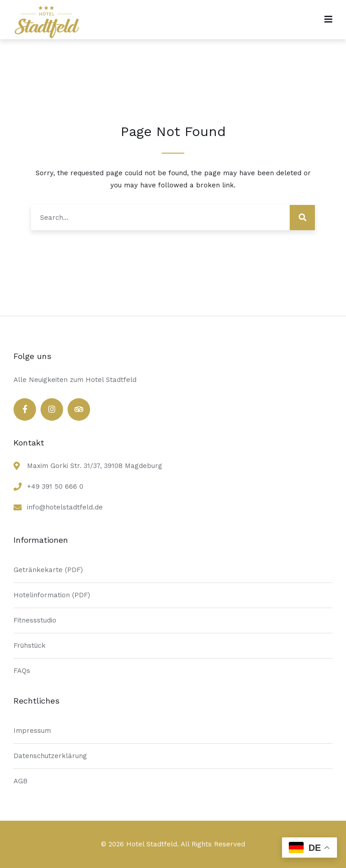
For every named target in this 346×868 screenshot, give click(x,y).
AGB (20, 781)
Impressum (32, 731)
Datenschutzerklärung (50, 756)
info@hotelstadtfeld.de (65, 507)
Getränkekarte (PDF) (48, 570)
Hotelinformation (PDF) (52, 595)
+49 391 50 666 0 (55, 486)
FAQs (22, 671)
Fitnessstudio (35, 620)
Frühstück (30, 645)
